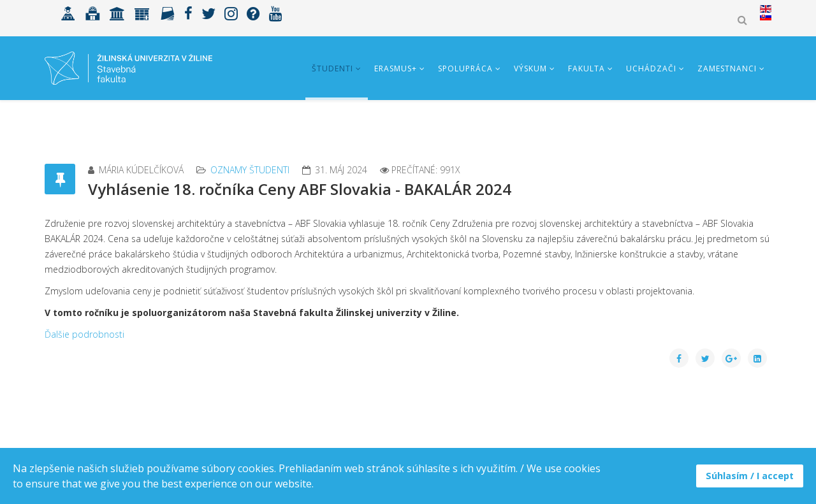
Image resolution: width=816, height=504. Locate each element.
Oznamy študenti (250, 170)
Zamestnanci (727, 68)
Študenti (332, 68)
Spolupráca (465, 68)
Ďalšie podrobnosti (84, 334)
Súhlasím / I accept (750, 476)
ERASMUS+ (396, 68)
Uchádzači (651, 68)
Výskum (530, 68)
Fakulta (586, 68)
